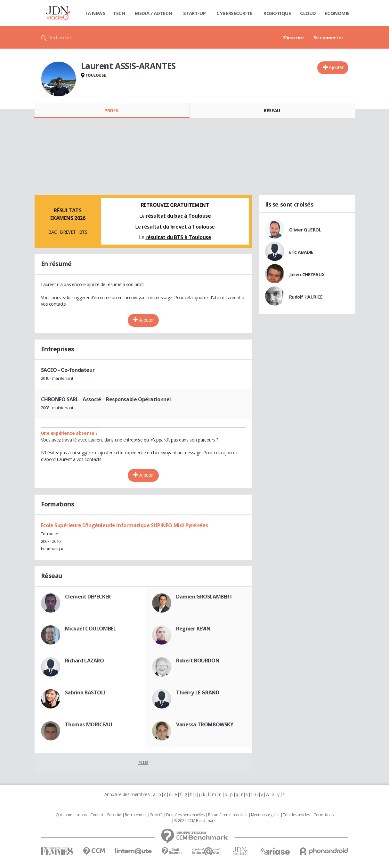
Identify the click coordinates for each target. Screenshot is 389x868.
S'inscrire (293, 37)
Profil (112, 110)
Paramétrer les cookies (228, 815)
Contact (97, 815)
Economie (337, 13)
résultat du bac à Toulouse (178, 216)
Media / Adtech (153, 13)
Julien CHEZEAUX (307, 274)
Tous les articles (296, 815)
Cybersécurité (234, 13)
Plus (143, 762)
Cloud (308, 13)
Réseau (272, 110)
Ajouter (336, 67)
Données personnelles (185, 815)
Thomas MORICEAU (89, 724)
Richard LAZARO (85, 661)
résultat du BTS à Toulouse (178, 237)
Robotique (277, 13)
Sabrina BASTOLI (85, 692)
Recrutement (136, 815)
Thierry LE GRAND (198, 692)
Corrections (323, 815)
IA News (96, 13)
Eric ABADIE (301, 252)
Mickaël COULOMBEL (91, 629)
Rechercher (60, 37)
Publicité (114, 815)
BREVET (68, 232)
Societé (156, 815)
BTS (83, 232)
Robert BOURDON (198, 661)
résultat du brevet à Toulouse (178, 227)
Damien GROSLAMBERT (204, 597)
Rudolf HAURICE (306, 297)
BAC (53, 232)
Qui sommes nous (71, 815)
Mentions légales (265, 815)
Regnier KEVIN (193, 629)
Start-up (194, 13)
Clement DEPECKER (88, 597)
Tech (119, 13)
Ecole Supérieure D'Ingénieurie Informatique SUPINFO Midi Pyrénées (125, 525)
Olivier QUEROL (305, 230)
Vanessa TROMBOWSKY (205, 724)
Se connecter (328, 37)
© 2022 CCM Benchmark (195, 821)
